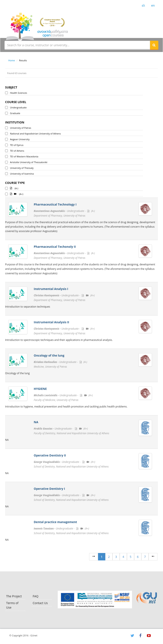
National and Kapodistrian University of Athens (35, 134)
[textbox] (77, 45)
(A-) (14, 188)
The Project (14, 596)
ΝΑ (36, 422)
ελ (143, 5)
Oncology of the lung (49, 355)
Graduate (15, 113)
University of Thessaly (22, 168)
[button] (154, 45)
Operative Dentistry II (50, 455)
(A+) (17, 194)
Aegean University (20, 139)
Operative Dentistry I (49, 489)
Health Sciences (18, 93)
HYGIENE (40, 389)
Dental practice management (55, 522)
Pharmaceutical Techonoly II (55, 247)
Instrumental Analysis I (51, 289)
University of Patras (21, 128)
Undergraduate (18, 107)
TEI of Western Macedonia (24, 156)
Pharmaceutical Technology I (55, 204)
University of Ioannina (22, 174)
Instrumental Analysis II (51, 322)
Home (12, 60)
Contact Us (40, 603)
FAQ (36, 596)
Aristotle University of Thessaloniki (29, 162)
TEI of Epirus (17, 145)
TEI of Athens (17, 151)
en (153, 5)
